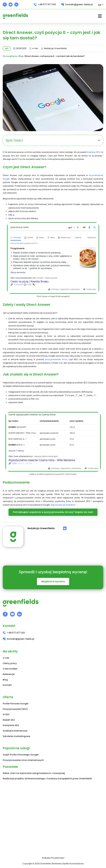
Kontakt (7, 685)
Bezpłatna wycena (53, 581)
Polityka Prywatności (53, 858)
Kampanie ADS (11, 725)
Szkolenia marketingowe (16, 736)
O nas (6, 658)
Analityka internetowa (15, 731)
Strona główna (10, 56)
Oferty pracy (10, 663)
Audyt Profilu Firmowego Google (21, 755)
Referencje (9, 674)
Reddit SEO (9, 720)
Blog (21, 56)
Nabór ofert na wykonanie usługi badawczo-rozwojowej (34, 773)
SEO (7, 48)
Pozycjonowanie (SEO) (15, 709)
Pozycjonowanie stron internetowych (23, 760)
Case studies (10, 669)
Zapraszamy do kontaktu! (63, 505)
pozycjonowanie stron (56, 359)
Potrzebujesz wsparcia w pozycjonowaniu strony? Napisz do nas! (53, 512)
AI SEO (6, 714)
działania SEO (94, 152)
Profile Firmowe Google (16, 704)
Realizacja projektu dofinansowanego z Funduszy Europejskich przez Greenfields (47, 779)
